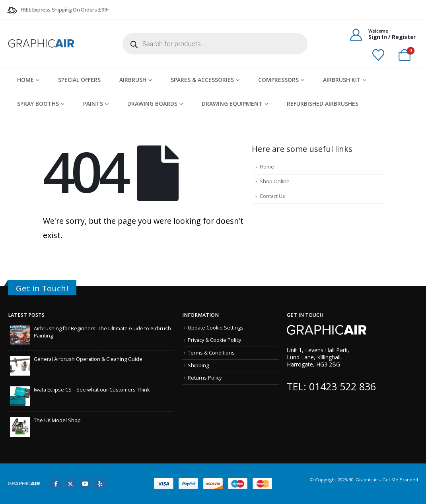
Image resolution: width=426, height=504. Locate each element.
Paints (93, 104)
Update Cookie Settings (216, 328)
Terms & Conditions (211, 353)
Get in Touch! (42, 288)
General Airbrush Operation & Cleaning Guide (88, 359)
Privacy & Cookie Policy (214, 340)
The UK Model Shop (57, 420)
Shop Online (275, 181)
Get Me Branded (400, 480)
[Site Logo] (42, 43)
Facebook (56, 484)
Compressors (278, 80)
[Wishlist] (378, 55)
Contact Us (272, 196)
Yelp (100, 484)
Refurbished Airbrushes (323, 104)
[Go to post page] (20, 334)
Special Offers (79, 80)
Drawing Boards (152, 104)
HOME (25, 80)
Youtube (85, 484)
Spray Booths (38, 104)
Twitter (70, 484)
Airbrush (133, 80)
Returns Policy (205, 378)
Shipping (198, 365)
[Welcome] (380, 34)
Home (267, 167)
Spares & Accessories (202, 80)
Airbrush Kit (342, 80)
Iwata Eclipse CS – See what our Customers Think (92, 390)
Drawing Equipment (232, 104)
